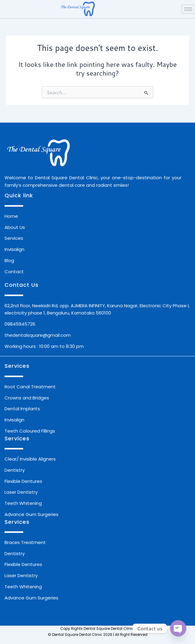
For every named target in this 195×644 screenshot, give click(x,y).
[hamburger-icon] (188, 9)
